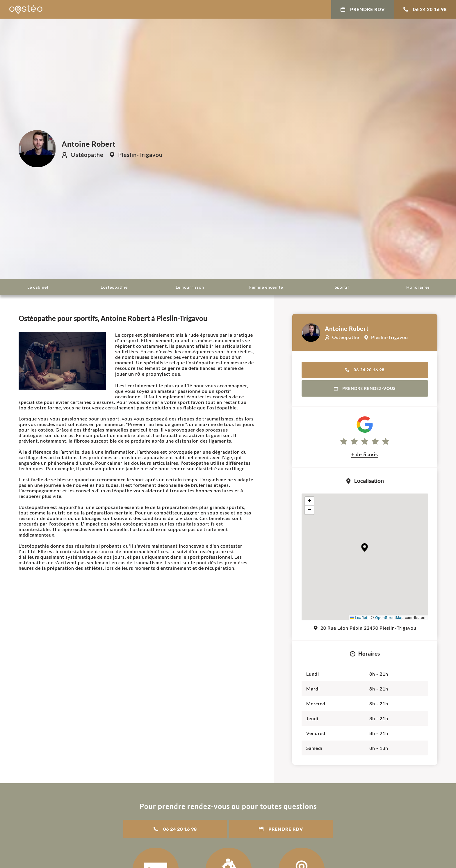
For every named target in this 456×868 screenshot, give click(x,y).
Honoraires (418, 287)
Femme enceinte (266, 287)
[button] (365, 547)
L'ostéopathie (114, 287)
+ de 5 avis (365, 454)
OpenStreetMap (389, 618)
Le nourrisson (190, 287)
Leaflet (359, 618)
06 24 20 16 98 (425, 9)
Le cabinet (38, 287)
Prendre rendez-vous (365, 388)
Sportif (342, 287)
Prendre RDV (363, 9)
